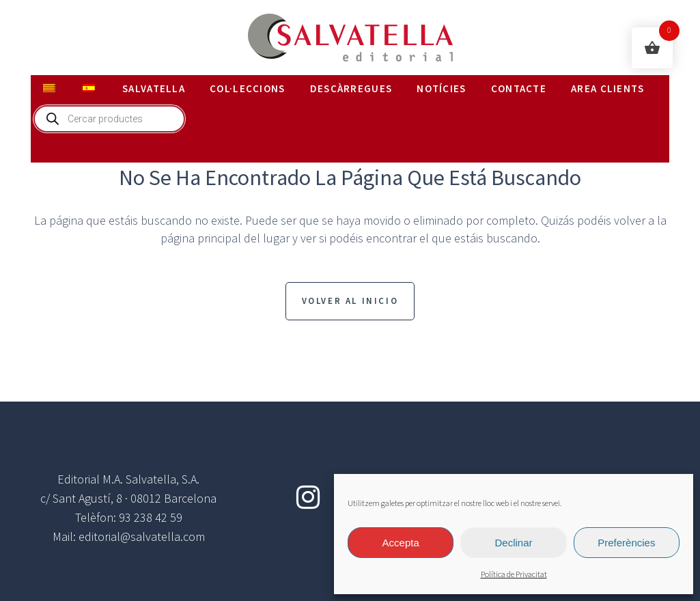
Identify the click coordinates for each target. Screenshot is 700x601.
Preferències (626, 543)
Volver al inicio (350, 301)
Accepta (401, 543)
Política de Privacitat (514, 575)
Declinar (513, 543)
